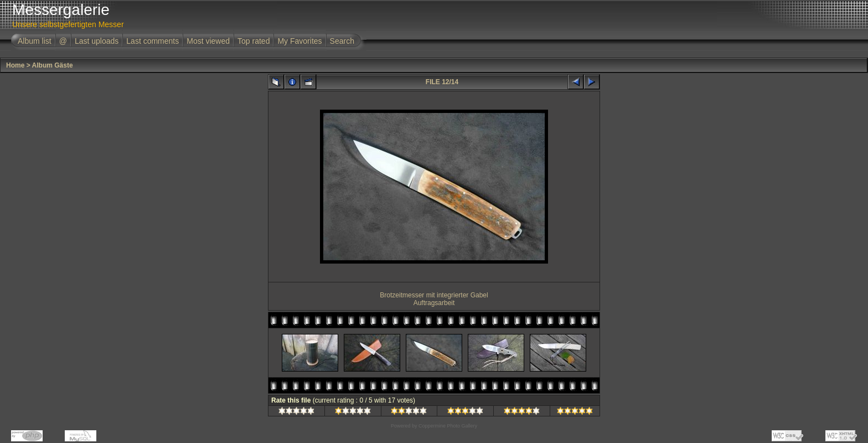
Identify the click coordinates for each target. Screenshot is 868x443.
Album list (35, 41)
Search (342, 41)
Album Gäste (53, 65)
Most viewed (208, 41)
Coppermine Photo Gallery (448, 426)
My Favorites (299, 41)
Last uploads (97, 41)
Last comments (153, 41)
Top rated (254, 41)
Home (15, 65)
